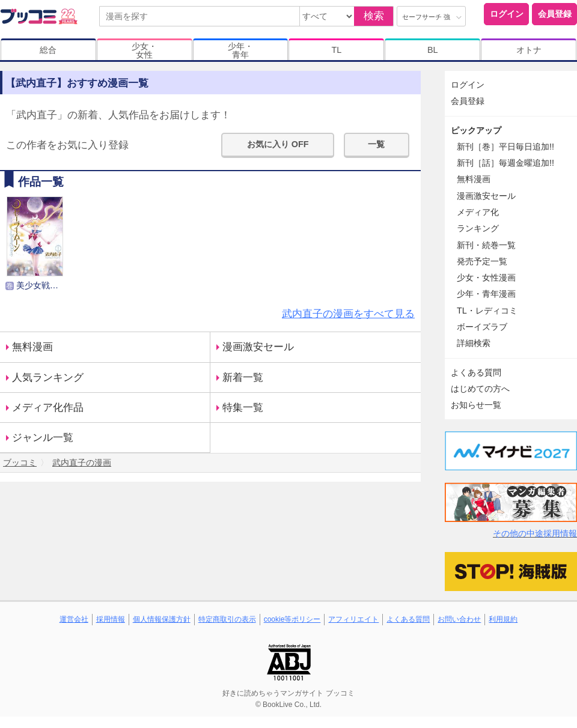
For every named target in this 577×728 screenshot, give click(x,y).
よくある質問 (476, 372)
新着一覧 (243, 378)
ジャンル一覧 (43, 438)
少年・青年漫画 (486, 294)
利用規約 (503, 619)
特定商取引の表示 (227, 619)
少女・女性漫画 (486, 278)
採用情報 (111, 619)
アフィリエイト (353, 619)
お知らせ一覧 (476, 405)
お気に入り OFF (278, 144)
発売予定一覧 (482, 261)
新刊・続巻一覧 (486, 245)
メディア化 (478, 212)
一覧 (376, 144)
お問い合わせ (459, 619)
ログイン (507, 14)
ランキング (478, 228)
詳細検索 (474, 343)
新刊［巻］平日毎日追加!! (505, 147)
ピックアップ (476, 130)
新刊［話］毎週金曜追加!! (505, 163)
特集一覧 (243, 408)
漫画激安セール (258, 347)
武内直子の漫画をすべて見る (348, 314)
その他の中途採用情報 (535, 533)
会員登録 (555, 14)
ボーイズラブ (482, 327)
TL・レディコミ (487, 311)
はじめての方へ (480, 389)
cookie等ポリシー (292, 619)
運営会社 (74, 619)
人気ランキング (48, 378)
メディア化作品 (48, 408)
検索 (374, 16)
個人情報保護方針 (162, 619)
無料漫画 (32, 347)
